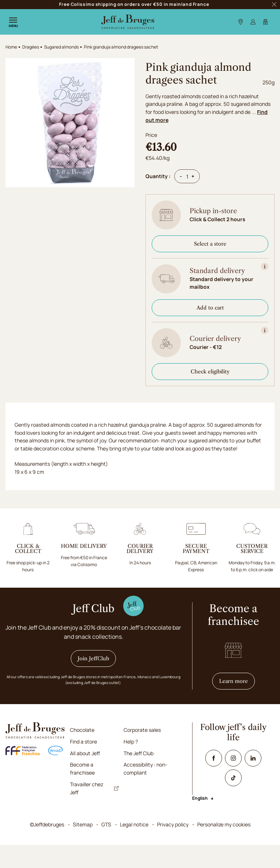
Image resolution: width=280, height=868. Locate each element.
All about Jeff (85, 776)
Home (11, 47)
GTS (106, 848)
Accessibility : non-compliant (145, 792)
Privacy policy (173, 848)
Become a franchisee (82, 792)
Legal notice (134, 848)
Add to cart (210, 308)
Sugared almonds (61, 47)
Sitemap (83, 848)
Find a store (83, 765)
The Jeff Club (139, 776)
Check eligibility (210, 372)
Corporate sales (142, 753)
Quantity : (158, 176)
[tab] (33, 421)
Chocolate (82, 753)
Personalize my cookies (224, 848)
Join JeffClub (93, 682)
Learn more (237, 704)
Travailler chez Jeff (94, 811)
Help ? (131, 765)
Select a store (210, 244)
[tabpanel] (140, 479)
